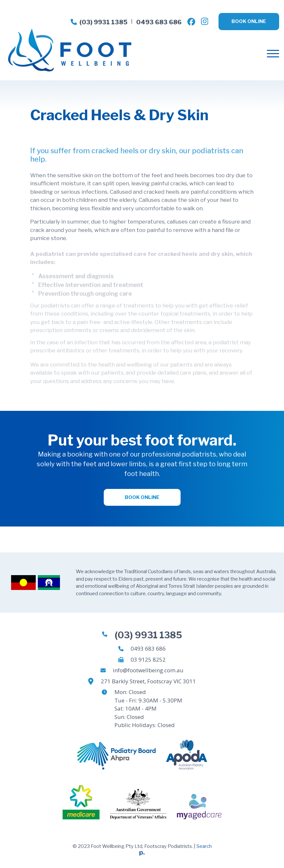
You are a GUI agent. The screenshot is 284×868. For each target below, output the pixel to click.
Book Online (249, 21)
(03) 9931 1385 (99, 22)
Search (204, 846)
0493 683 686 (159, 22)
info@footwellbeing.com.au (148, 670)
